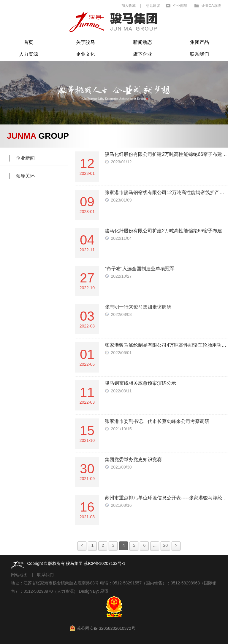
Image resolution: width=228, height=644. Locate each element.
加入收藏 (129, 6)
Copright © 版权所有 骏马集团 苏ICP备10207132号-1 (76, 563)
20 (165, 545)
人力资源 (28, 54)
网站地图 (19, 575)
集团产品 (199, 42)
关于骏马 (85, 42)
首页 (28, 42)
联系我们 (199, 54)
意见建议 (153, 6)
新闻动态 (142, 42)
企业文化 (85, 54)
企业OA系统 (211, 6)
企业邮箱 (180, 6)
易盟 (104, 591)
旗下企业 (142, 54)
